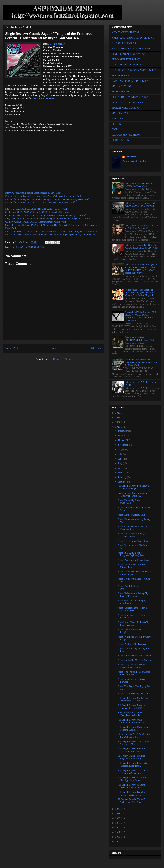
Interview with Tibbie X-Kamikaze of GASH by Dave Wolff (142, 227)
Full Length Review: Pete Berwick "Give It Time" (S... (133, 487)
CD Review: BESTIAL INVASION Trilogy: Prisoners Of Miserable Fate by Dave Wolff (46, 215)
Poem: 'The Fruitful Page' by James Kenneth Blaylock (134, 673)
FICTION (116, 124)
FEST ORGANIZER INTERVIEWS (129, 54)
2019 (118, 823)
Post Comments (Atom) (60, 359)
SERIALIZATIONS (121, 140)
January (122, 482)
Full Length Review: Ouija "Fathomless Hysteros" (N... (132, 721)
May (120, 463)
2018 (118, 828)
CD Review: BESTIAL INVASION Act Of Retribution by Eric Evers (37, 212)
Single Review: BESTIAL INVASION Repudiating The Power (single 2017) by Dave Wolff (48, 219)
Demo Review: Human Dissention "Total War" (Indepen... (133, 494)
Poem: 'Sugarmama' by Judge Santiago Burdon (131, 535)
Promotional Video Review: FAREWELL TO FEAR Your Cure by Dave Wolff (141, 362)
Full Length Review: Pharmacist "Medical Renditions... (133, 764)
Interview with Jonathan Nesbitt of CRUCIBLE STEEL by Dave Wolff (142, 246)
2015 (118, 842)
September (123, 445)
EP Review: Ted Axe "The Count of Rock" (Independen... (134, 736)
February (123, 477)
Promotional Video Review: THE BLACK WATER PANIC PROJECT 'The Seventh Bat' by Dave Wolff (141, 316)
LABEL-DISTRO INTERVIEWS (127, 65)
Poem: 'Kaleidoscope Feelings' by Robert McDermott (133, 595)
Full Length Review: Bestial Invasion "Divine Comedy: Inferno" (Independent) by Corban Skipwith (51, 235)
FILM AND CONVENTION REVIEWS (131, 97)
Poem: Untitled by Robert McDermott (129, 502)
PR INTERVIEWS (120, 76)
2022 (118, 809)
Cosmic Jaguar (57, 44)
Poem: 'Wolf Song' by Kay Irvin (132, 644)
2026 (118, 413)
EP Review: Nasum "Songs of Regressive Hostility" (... (131, 757)
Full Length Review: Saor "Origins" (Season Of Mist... (134, 743)
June (120, 459)
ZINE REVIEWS (120, 113)
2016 (118, 837)
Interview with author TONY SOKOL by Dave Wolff (139, 185)
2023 (118, 427)
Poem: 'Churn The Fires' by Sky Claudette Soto (132, 528)
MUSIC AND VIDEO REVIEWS (28, 247)
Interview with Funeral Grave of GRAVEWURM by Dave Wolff (140, 204)
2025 (118, 418)
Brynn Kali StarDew (44, 99)
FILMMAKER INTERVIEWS (126, 59)
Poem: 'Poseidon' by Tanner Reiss (133, 560)
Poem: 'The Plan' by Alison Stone (133, 541)
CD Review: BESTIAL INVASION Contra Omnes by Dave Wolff (36, 222)
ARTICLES (117, 119)
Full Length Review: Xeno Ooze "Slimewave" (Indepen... (133, 772)
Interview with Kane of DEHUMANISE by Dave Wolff (140, 339)
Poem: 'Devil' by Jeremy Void (131, 515)
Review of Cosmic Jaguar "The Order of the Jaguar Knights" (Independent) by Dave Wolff (47, 199)
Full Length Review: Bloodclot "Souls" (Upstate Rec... (132, 794)
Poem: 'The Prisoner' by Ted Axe (133, 694)
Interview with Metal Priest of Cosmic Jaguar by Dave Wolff (33, 193)
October (122, 440)
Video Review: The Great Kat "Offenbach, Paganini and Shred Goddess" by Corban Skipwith (140, 293)
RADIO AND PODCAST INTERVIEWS (131, 81)
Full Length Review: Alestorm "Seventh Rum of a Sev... (132, 786)
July (120, 454)
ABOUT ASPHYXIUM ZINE (126, 32)
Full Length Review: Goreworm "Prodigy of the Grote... (132, 779)
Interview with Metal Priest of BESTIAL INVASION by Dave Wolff (37, 209)
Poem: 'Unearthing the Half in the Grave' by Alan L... (133, 609)
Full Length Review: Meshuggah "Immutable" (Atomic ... (133, 700)
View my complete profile (134, 161)
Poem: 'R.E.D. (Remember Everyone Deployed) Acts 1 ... (133, 554)
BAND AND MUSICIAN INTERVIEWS (131, 49)
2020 (118, 818)
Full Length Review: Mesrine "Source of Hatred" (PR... (131, 707)
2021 (118, 814)
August (122, 449)
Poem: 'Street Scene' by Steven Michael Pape (132, 566)
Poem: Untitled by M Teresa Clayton (134, 656)
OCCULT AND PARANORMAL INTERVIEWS (134, 70)
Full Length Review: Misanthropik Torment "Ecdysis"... (134, 728)
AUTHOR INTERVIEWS (124, 43)
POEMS (116, 129)
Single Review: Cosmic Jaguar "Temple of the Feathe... (132, 714)
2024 (118, 422)
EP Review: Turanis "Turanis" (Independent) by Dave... (131, 801)
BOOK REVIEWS (120, 92)
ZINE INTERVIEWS (122, 86)
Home (54, 348)
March (121, 473)
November (123, 435)
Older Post (96, 348)
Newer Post (12, 348)
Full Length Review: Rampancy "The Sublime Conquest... (132, 750)
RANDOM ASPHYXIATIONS (126, 135)
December (123, 431)
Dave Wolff (131, 157)
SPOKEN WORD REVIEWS (125, 108)
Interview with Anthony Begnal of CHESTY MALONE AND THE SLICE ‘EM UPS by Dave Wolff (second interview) (141, 269)
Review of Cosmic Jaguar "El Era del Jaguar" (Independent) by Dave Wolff (40, 203)
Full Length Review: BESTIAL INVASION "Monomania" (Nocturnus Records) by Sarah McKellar (51, 232)
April (121, 468)
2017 (118, 832)
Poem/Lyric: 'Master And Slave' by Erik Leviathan (134, 624)
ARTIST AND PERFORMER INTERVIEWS (133, 38)
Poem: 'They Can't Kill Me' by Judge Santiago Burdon (132, 666)
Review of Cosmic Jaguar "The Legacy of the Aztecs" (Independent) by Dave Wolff (44, 196)
